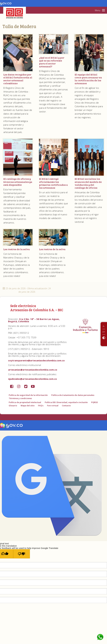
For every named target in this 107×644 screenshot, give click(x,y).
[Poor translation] (22, 554)
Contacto (66, 406)
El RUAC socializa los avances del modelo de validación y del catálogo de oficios (88, 183)
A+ (104, 332)
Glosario (13, 406)
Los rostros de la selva (17, 249)
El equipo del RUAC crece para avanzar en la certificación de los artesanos (88, 79)
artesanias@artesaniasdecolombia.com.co (33, 370)
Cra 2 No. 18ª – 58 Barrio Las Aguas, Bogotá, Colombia (34, 320)
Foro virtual (53, 406)
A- (104, 326)
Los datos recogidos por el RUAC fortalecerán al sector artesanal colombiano (18, 79)
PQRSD (95, 402)
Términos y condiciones (20, 398)
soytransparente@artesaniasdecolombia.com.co (36, 360)
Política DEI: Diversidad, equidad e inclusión (66, 402)
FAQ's (41, 406)
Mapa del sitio (28, 406)
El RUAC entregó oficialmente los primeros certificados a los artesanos (53, 183)
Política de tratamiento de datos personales (73, 395)
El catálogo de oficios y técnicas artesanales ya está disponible (18, 182)
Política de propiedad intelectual (25, 402)
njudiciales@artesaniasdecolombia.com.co (32, 379)
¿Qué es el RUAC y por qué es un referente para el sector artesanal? (52, 62)
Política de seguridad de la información (28, 395)
